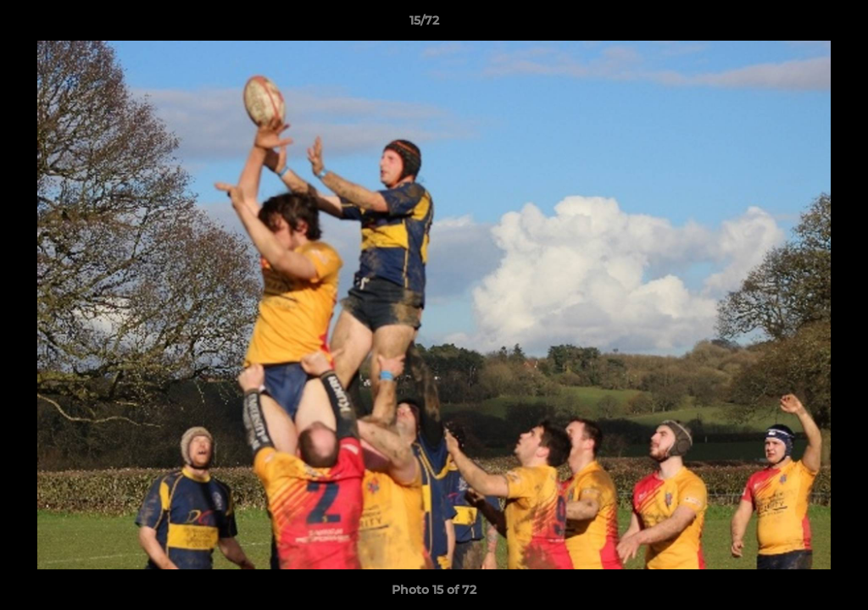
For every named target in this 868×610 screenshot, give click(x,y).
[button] (797, 25)
